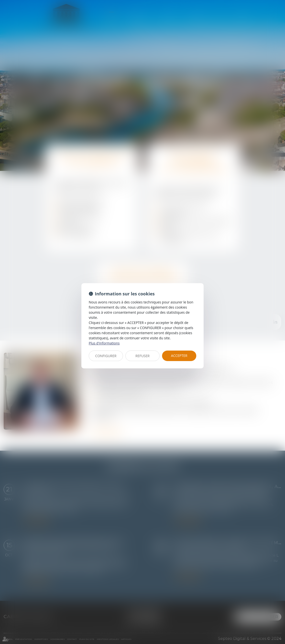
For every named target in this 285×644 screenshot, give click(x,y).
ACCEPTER (179, 356)
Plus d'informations (104, 343)
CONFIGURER (106, 356)
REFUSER (142, 356)
